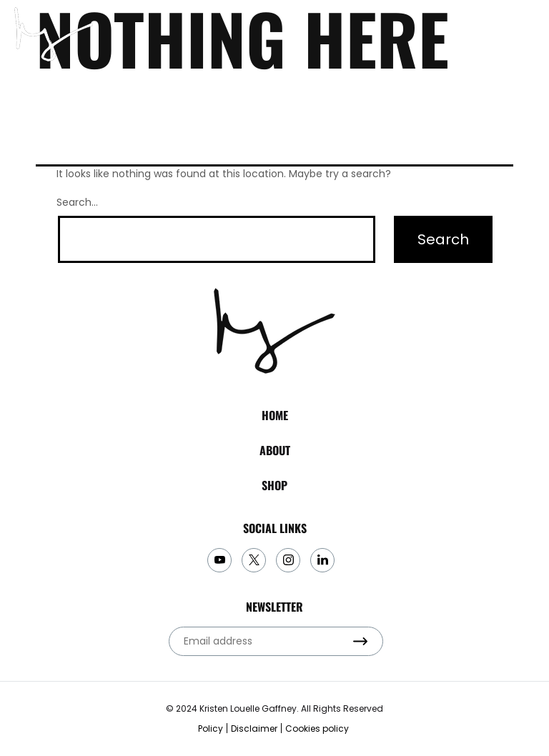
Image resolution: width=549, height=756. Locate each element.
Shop (274, 485)
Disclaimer (254, 728)
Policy (211, 728)
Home (275, 415)
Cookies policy (317, 728)
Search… (77, 202)
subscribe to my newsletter (495, 34)
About (275, 450)
